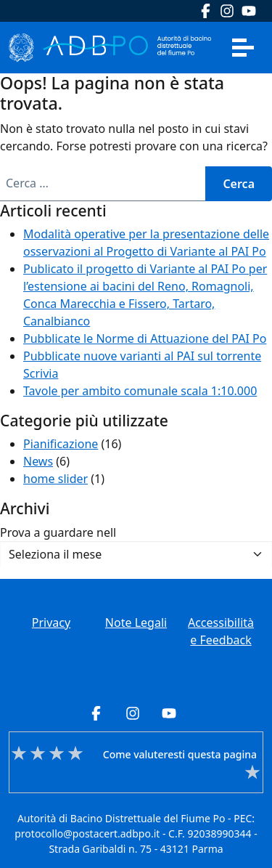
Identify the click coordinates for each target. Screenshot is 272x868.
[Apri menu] (243, 47)
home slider (55, 479)
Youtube (249, 11)
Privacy (51, 622)
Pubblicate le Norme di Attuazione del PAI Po (145, 338)
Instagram (227, 11)
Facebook (205, 11)
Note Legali (136, 622)
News (38, 461)
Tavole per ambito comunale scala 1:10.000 (140, 391)
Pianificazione (61, 444)
